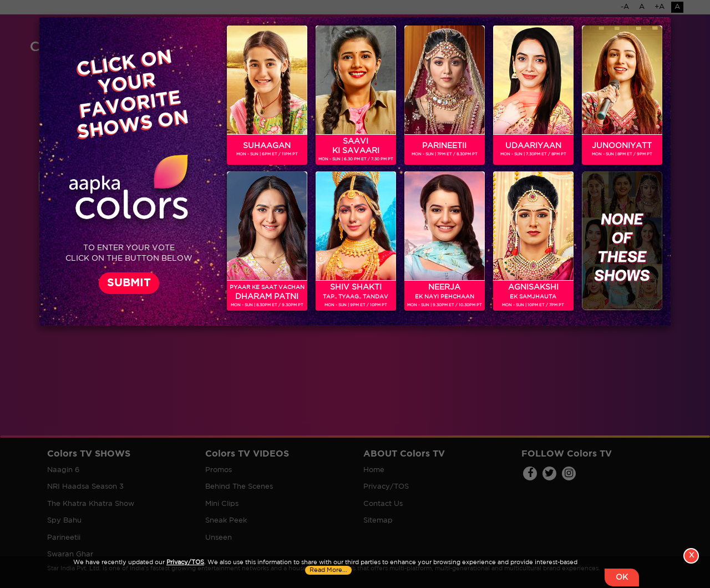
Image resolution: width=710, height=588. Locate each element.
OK (622, 577)
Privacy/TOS (185, 562)
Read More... (328, 570)
